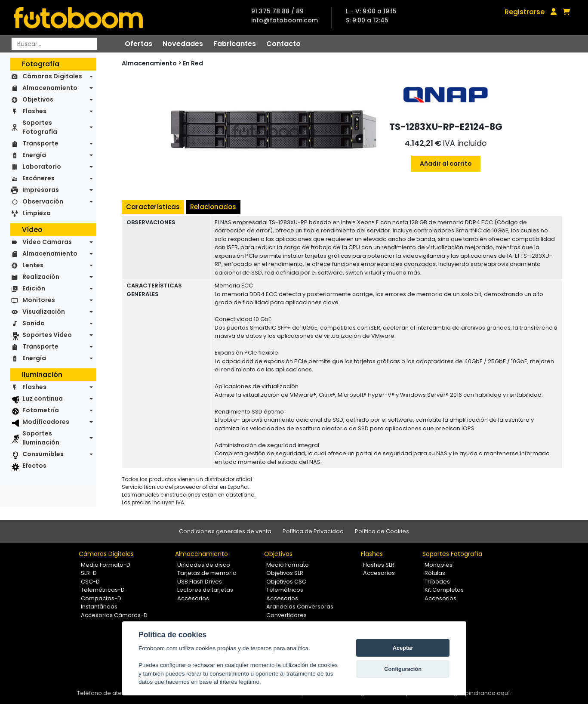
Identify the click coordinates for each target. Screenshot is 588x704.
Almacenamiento (50, 88)
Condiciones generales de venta (225, 531)
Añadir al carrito (446, 164)
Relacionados (213, 207)
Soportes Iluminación (41, 438)
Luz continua (43, 398)
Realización (41, 277)
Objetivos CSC (286, 582)
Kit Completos (444, 590)
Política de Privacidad (313, 531)
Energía (34, 155)
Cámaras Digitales (52, 76)
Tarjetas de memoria (207, 573)
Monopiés (439, 565)
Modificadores (46, 422)
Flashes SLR (379, 565)
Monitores (39, 300)
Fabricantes (235, 44)
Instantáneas (99, 607)
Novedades (183, 44)
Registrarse (525, 12)
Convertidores (286, 615)
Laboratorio (42, 167)
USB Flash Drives (200, 582)
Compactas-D (101, 598)
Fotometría (41, 410)
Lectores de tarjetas (205, 590)
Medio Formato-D (106, 565)
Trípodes (437, 582)
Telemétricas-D (103, 590)
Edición (34, 288)
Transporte (40, 143)
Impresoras (41, 190)
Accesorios (193, 598)
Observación (43, 201)
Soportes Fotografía (40, 127)
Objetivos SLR (285, 573)
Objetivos (38, 99)
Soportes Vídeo (47, 335)
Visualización (44, 312)
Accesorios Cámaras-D (114, 615)
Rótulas (435, 573)
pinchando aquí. (488, 693)
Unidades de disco (204, 565)
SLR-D (89, 573)
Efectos (34, 466)
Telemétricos (285, 590)
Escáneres (38, 178)
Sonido (34, 323)
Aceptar (403, 648)
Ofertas (139, 44)
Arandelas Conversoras (300, 607)
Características (153, 207)
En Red (193, 63)
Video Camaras (47, 242)
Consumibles (43, 454)
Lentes (33, 265)
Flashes (34, 111)
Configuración (403, 669)
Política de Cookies (382, 531)
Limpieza (37, 213)
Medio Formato (288, 565)
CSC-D (90, 582)
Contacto (283, 44)
